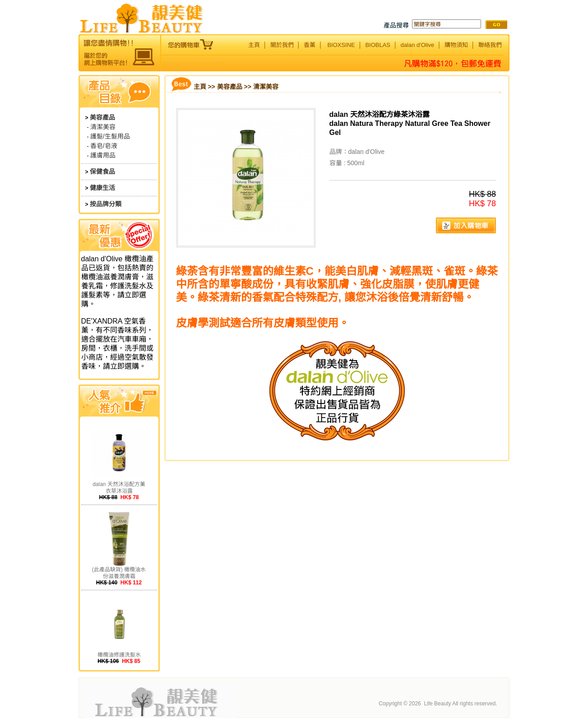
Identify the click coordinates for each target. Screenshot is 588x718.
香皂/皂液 (104, 146)
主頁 (254, 45)
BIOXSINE (341, 45)
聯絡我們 (490, 45)
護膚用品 (103, 155)
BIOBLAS (378, 45)
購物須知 (456, 45)
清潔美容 (103, 127)
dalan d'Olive (418, 45)
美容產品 (102, 117)
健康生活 (102, 188)
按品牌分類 (106, 204)
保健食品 (102, 171)
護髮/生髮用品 (110, 136)
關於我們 (282, 45)
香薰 (310, 45)
